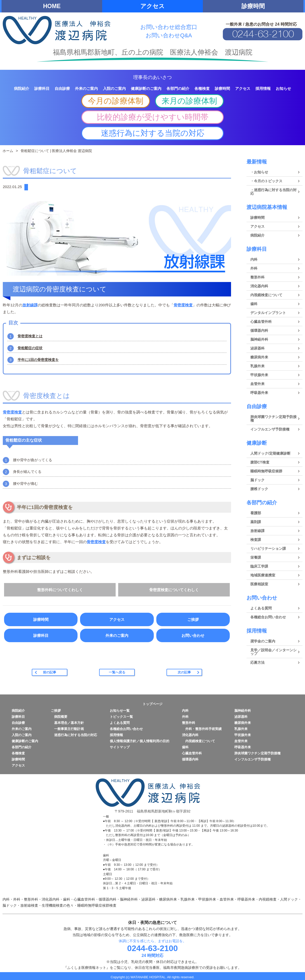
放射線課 (30, 305)
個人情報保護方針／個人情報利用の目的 (140, 741)
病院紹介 (257, 235)
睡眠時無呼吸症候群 (266, 471)
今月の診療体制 (116, 101)
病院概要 (59, 717)
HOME (52, 6)
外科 (254, 268)
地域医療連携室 (263, 575)
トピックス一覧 (121, 717)
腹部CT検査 (260, 462)
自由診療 (257, 406)
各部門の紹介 (262, 503)
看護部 (256, 513)
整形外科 (257, 277)
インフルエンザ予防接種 (270, 429)
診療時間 (253, 6)
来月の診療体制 (189, 101)
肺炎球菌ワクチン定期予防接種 (273, 419)
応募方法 (257, 662)
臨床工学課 (259, 566)
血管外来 (257, 384)
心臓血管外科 (261, 322)
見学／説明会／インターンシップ (273, 652)
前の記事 (50, 672)
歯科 (254, 304)
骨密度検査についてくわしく (174, 590)
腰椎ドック (259, 489)
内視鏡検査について (266, 295)
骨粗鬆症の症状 (30, 348)
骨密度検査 (183, 305)
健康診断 (257, 443)
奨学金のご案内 (263, 641)
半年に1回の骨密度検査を (38, 360)
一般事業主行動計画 (67, 729)
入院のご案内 (22, 735)
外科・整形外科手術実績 (202, 729)
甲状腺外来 (259, 375)
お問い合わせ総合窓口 (169, 27)
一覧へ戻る (117, 672)
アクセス (152, 6)
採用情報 (257, 631)
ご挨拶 (193, 619)
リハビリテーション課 (268, 549)
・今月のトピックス (266, 181)
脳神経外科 (259, 339)
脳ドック (257, 480)
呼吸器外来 (259, 393)
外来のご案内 (117, 635)
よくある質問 (261, 608)
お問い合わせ (193, 635)
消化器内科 (259, 286)
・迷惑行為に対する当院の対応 (273, 192)
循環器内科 (259, 330)
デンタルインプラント (268, 313)
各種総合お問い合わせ (268, 617)
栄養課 (256, 557)
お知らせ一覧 (120, 711)
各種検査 (18, 753)
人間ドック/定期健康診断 (270, 453)
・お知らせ (259, 172)
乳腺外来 (257, 366)
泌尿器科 (257, 348)
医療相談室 (259, 584)
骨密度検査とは (30, 336)
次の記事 (184, 672)
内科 (254, 259)
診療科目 (41, 635)
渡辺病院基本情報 (267, 207)
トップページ (152, 704)
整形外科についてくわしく (60, 590)
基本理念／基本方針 (67, 723)
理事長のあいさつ (152, 77)
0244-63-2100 (152, 948)
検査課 (256, 540)
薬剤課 (256, 522)
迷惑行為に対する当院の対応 (153, 133)
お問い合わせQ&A (169, 35)
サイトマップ (120, 747)
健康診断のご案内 (25, 741)
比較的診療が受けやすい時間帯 (153, 117)
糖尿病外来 (259, 357)
